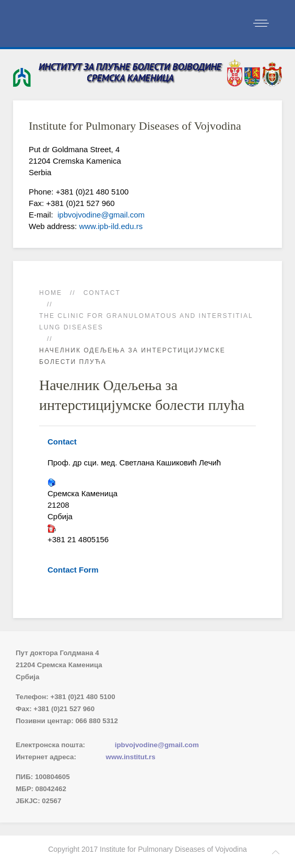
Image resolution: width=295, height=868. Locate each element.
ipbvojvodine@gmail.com (100, 215)
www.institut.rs (131, 757)
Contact (102, 293)
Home (51, 293)
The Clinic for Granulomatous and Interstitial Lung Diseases (146, 322)
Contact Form (73, 570)
